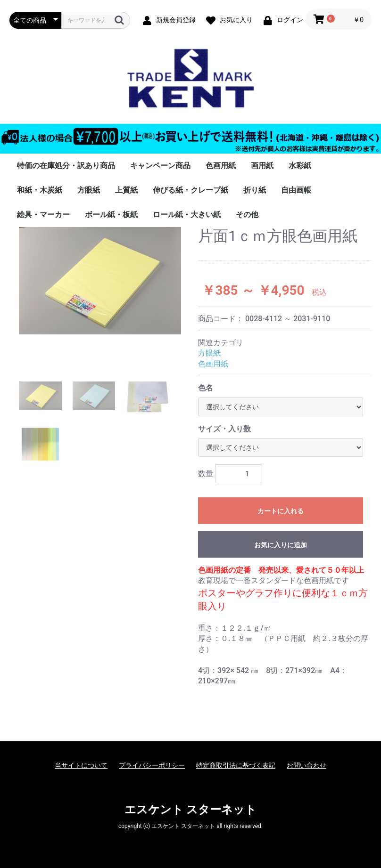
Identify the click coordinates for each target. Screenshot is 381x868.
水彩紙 (300, 166)
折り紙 (255, 190)
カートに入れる (281, 511)
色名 (206, 388)
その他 (247, 215)
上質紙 (126, 190)
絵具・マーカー (43, 215)
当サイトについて (81, 765)
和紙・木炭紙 (40, 190)
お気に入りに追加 (281, 545)
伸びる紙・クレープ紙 (190, 190)
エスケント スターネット (190, 810)
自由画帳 (296, 190)
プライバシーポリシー (152, 765)
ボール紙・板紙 (111, 215)
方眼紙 (89, 190)
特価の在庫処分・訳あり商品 (66, 166)
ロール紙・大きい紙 (187, 215)
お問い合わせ (306, 765)
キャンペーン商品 (160, 166)
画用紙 (262, 166)
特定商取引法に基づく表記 (236, 765)
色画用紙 (221, 166)
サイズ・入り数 (224, 429)
